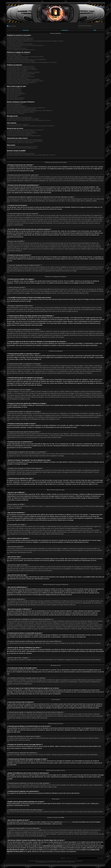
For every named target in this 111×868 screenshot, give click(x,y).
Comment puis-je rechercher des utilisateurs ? (20, 134)
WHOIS (45, 844)
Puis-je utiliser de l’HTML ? (14, 89)
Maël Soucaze (71, 861)
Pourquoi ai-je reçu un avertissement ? (18, 78)
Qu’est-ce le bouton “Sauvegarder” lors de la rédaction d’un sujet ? (25, 81)
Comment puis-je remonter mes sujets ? (18, 84)
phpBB (36, 861)
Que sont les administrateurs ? (15, 103)
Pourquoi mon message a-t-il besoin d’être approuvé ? (22, 82)
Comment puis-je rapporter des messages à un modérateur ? (24, 79)
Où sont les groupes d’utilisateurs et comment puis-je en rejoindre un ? (26, 108)
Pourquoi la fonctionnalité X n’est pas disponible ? (21, 154)
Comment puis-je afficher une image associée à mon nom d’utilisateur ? (27, 60)
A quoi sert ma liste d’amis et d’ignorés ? (18, 124)
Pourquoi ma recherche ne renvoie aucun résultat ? (21, 131)
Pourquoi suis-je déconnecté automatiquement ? (20, 40)
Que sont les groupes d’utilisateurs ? (17, 106)
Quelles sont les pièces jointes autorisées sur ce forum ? (23, 147)
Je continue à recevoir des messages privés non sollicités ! (23, 119)
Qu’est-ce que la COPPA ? (14, 47)
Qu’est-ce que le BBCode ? (15, 88)
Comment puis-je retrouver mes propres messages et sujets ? (24, 136)
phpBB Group (67, 822)
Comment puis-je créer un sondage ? (17, 71)
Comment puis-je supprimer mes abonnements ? (20, 143)
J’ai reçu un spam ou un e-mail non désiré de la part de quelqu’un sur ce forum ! (29, 120)
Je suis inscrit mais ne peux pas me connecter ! (20, 44)
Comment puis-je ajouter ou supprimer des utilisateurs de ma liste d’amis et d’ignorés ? (31, 126)
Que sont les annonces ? (14, 95)
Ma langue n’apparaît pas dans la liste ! (18, 58)
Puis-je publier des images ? (15, 92)
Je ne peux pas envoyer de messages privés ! (20, 118)
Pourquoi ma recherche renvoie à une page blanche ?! (22, 133)
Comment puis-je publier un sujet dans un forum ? (21, 66)
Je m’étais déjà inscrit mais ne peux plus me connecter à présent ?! (26, 45)
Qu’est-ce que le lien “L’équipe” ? (16, 113)
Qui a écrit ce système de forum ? (16, 152)
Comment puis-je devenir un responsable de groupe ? (22, 109)
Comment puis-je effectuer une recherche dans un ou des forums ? (25, 130)
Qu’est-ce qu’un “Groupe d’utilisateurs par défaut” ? (21, 112)
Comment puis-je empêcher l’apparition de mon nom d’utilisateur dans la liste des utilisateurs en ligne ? (35, 41)
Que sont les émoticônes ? (14, 91)
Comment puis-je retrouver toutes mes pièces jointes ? (22, 148)
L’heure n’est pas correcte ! (14, 55)
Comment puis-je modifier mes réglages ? (19, 54)
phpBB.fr (80, 861)
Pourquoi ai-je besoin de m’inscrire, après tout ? (20, 38)
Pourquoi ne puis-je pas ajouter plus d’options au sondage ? (24, 72)
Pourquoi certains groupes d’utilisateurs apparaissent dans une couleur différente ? (30, 111)
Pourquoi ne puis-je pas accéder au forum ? (19, 75)
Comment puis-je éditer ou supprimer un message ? (21, 68)
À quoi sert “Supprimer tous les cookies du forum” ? (21, 50)
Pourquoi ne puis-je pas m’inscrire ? (17, 48)
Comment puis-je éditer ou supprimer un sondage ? (21, 74)
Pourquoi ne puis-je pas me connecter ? (18, 37)
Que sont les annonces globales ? (16, 94)
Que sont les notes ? (13, 96)
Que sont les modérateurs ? (15, 105)
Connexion (26, 30)
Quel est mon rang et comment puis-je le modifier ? (21, 61)
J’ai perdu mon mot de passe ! (15, 43)
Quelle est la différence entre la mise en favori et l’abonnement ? (25, 140)
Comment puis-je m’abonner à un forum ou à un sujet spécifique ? (25, 141)
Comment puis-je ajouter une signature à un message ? (22, 69)
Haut (8, 172)
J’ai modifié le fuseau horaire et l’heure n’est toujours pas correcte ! (25, 57)
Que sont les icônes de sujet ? (15, 99)
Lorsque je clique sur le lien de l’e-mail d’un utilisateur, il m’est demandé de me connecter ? (32, 62)
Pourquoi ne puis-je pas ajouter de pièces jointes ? (21, 77)
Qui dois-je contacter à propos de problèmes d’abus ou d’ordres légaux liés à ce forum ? (31, 155)
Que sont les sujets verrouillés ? (16, 98)
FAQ (95, 30)
